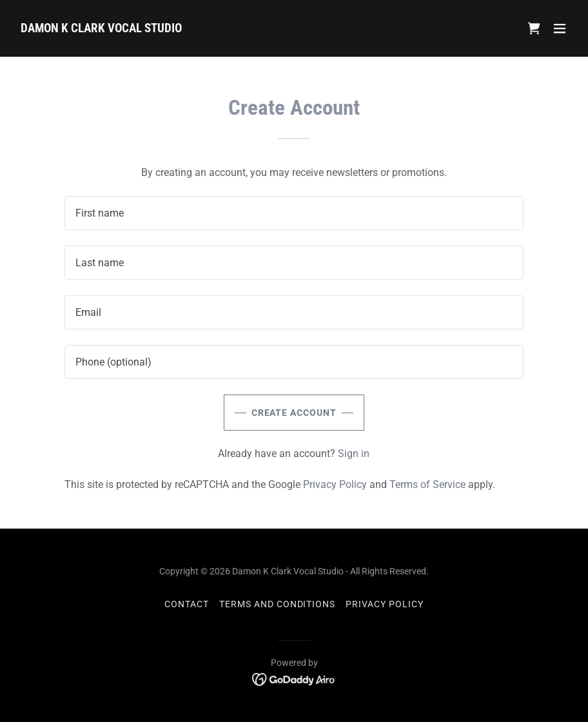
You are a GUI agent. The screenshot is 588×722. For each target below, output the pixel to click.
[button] (560, 28)
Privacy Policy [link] (335, 484)
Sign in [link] (354, 454)
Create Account (294, 413)
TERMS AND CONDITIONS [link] (278, 604)
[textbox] (294, 213)
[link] (101, 29)
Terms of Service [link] (427, 484)
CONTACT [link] (187, 604)
